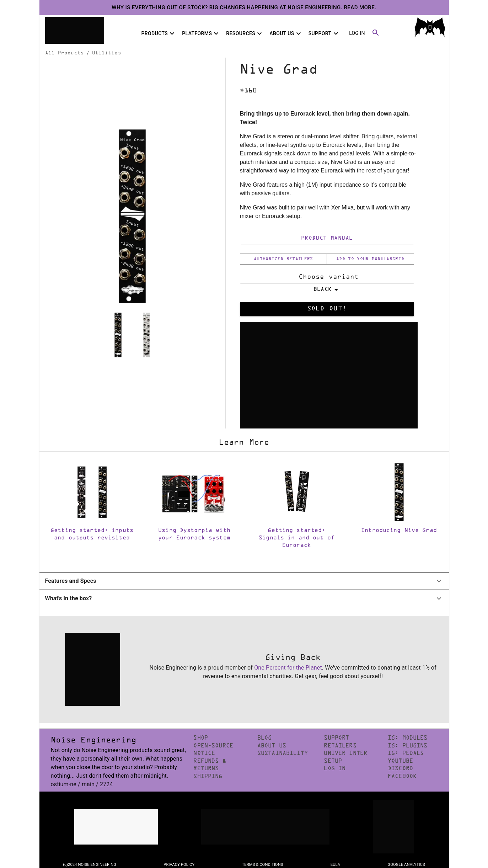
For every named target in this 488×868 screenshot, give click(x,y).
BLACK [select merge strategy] (327, 290)
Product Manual (327, 238)
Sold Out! (327, 309)
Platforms (201, 33)
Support (324, 33)
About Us (286, 33)
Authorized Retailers (283, 259)
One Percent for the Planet (288, 668)
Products (159, 33)
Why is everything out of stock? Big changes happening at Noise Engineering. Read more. (244, 7)
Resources (245, 33)
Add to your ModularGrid (370, 259)
